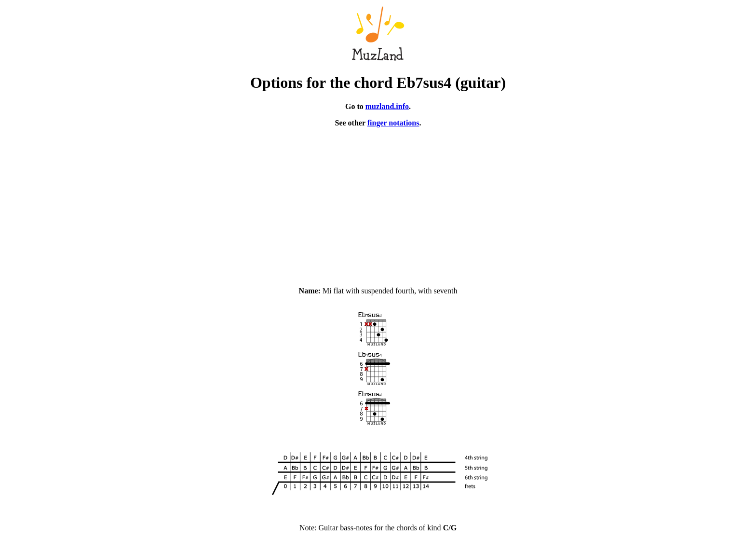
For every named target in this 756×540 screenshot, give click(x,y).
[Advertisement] (378, 203)
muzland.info (387, 106)
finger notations (393, 123)
